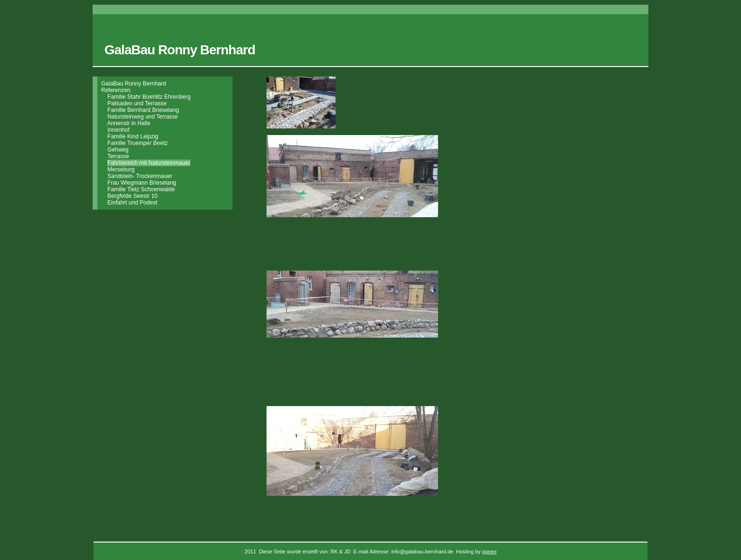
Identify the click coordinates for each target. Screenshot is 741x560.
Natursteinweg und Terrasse (142, 117)
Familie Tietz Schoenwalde (141, 189)
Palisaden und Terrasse (137, 103)
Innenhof (118, 130)
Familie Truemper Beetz (137, 143)
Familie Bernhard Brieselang (143, 110)
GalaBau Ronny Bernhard (134, 84)
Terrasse (118, 156)
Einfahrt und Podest (132, 203)
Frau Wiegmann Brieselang (142, 183)
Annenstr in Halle (129, 123)
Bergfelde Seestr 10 (132, 196)
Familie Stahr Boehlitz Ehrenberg (149, 97)
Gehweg (118, 150)
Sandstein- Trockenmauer (140, 176)
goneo (489, 552)
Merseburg (121, 170)
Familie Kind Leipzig (133, 136)
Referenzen (116, 90)
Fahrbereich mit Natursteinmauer (149, 163)
